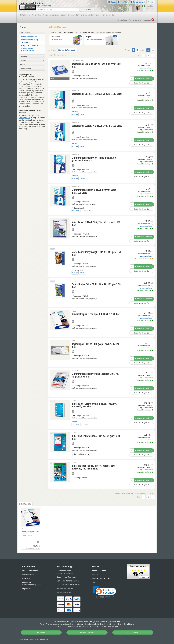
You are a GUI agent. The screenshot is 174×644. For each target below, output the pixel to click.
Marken (122, 20)
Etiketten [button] (32, 60)
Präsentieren (43, 15)
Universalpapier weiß (29, 37)
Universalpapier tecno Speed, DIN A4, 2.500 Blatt (96, 314)
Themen (135, 20)
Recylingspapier (25, 118)
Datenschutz (39, 639)
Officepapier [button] (32, 33)
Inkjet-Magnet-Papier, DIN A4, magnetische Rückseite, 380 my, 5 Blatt (94, 467)
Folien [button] (32, 65)
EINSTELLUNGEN (87, 632)
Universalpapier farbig (29, 40)
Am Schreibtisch (94, 15)
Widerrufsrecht (28, 575)
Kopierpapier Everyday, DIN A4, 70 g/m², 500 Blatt (97, 126)
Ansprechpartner (99, 571)
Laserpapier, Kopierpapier (31, 46)
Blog (94, 582)
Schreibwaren (81, 15)
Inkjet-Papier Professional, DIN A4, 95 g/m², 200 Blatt (96, 437)
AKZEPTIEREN (133, 632)
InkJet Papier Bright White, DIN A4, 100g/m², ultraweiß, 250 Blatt (94, 405)
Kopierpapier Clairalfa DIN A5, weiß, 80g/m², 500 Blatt (96, 65)
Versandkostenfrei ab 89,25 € (69, 585)
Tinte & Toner (25, 15)
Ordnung (71, 15)
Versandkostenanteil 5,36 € (68, 581)
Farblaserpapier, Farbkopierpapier (27, 49)
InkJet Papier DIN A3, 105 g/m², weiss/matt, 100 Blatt (96, 223)
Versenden (106, 15)
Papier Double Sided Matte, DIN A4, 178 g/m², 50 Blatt (96, 285)
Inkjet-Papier (26, 42)
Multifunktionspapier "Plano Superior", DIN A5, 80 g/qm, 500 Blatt (95, 375)
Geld (114, 15)
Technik (63, 15)
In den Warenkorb (143, 78)
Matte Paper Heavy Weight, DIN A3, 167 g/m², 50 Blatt (96, 253)
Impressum (24, 639)
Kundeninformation (30, 571)
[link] (104, 592)
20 (149, 50)
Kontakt (95, 575)
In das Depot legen (141, 83)
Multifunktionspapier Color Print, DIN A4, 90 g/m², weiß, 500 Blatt (94, 159)
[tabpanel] (87, 527)
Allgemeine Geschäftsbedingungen (32, 583)
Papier (34, 15)
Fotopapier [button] (32, 56)
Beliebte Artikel (25, 504)
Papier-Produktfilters (29, 96)
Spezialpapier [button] (32, 69)
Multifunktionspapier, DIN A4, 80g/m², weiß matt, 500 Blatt (94, 191)
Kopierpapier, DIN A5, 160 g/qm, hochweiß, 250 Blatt (96, 345)
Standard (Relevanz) (67, 50)
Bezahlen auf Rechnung (67, 577)
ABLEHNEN (41, 632)
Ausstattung (54, 15)
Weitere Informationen (101, 578)
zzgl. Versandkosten (146, 68)
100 (153, 50)
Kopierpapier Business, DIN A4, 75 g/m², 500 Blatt (97, 94)
